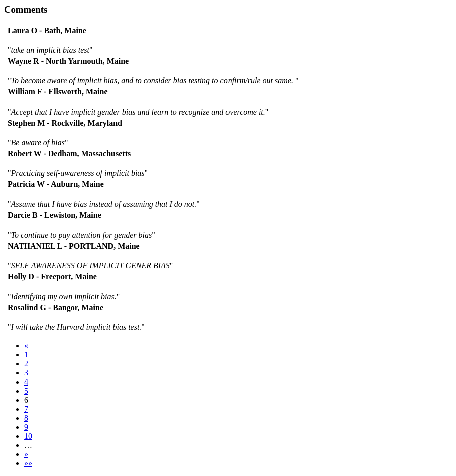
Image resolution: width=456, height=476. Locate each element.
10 (28, 436)
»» (28, 463)
